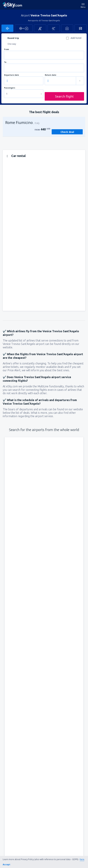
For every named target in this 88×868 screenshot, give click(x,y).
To (5, 62)
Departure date (12, 75)
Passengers (10, 88)
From (6, 49)
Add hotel (76, 38)
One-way (12, 44)
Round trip (13, 38)
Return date (51, 75)
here (82, 859)
